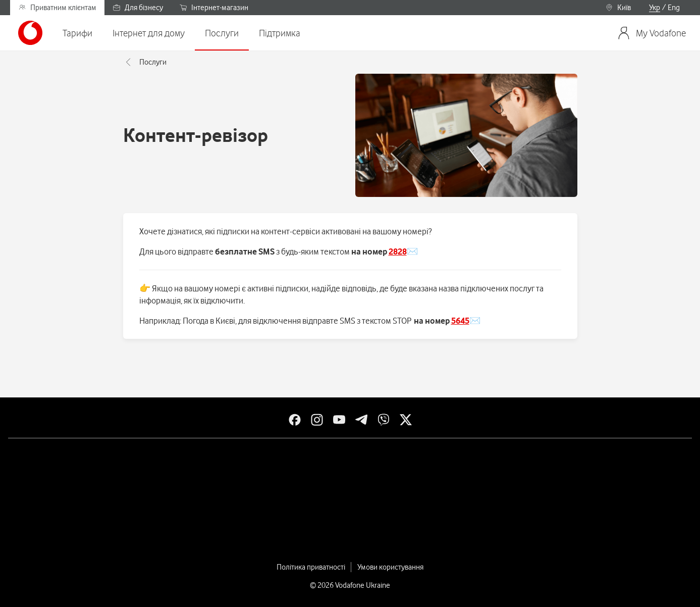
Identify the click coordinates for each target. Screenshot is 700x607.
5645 (460, 321)
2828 (398, 251)
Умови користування (390, 567)
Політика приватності (311, 567)
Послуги (145, 62)
